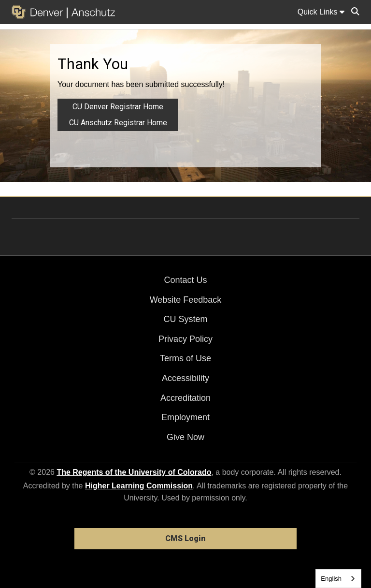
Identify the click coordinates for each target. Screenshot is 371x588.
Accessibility (185, 378)
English (331, 579)
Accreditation (185, 398)
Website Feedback (186, 300)
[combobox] (338, 579)
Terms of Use (185, 358)
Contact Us (185, 280)
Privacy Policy (185, 339)
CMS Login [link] (185, 538)
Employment (185, 417)
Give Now (185, 437)
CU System (185, 319)
